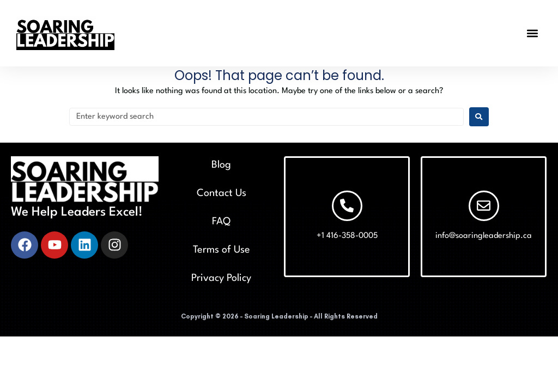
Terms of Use (222, 250)
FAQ (221, 222)
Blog (221, 165)
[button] (533, 33)
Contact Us (222, 193)
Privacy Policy (221, 278)
